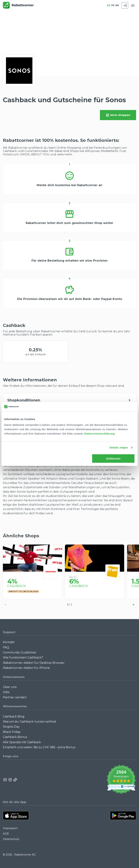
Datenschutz (11, 839)
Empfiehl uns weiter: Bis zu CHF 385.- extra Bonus (39, 747)
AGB (6, 834)
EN (117, 5)
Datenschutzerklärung (100, 434)
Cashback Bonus (15, 737)
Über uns (10, 687)
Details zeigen (119, 447)
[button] (6, 605)
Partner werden (15, 697)
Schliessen (113, 459)
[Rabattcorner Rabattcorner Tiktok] (15, 780)
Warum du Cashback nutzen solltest (30, 722)
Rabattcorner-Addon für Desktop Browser (34, 663)
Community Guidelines (19, 652)
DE (109, 5)
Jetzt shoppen (118, 115)
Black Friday (12, 732)
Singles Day (11, 727)
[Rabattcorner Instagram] (10, 780)
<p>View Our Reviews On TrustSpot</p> (121, 780)
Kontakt (9, 642)
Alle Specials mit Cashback (22, 742)
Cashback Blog (14, 716)
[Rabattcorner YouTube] (5, 780)
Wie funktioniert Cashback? (23, 658)
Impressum (10, 828)
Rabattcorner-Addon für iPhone (26, 668)
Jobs (6, 692)
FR (113, 5)
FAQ (6, 647)
